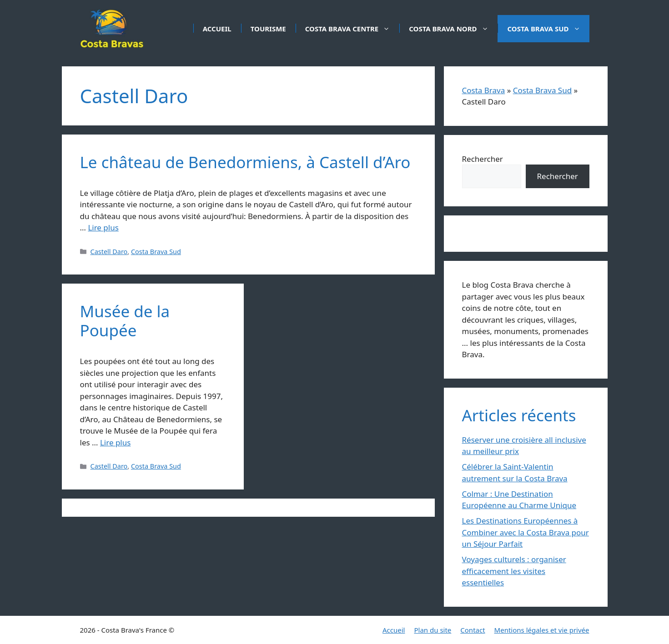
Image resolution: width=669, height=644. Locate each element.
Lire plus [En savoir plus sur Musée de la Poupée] (115, 442)
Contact (473, 630)
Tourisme (268, 29)
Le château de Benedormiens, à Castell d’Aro (245, 162)
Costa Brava (484, 90)
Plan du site (433, 630)
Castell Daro (109, 252)
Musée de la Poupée (125, 321)
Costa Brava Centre (352, 29)
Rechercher (483, 159)
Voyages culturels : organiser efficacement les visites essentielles (514, 571)
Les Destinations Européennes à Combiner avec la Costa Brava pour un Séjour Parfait (526, 532)
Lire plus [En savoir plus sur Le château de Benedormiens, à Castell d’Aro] (103, 227)
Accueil (217, 29)
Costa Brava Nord (453, 29)
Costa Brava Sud (548, 29)
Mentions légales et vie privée (542, 630)
